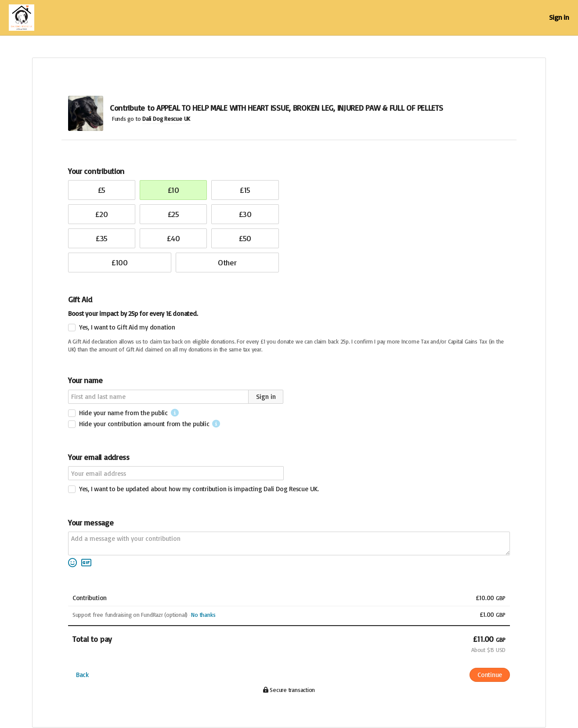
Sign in (559, 17)
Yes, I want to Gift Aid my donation (127, 327)
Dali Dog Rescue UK (166, 119)
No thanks (203, 615)
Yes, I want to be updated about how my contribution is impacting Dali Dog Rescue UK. (199, 489)
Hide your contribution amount (144, 424)
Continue (490, 675)
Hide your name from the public (123, 413)
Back (82, 675)
